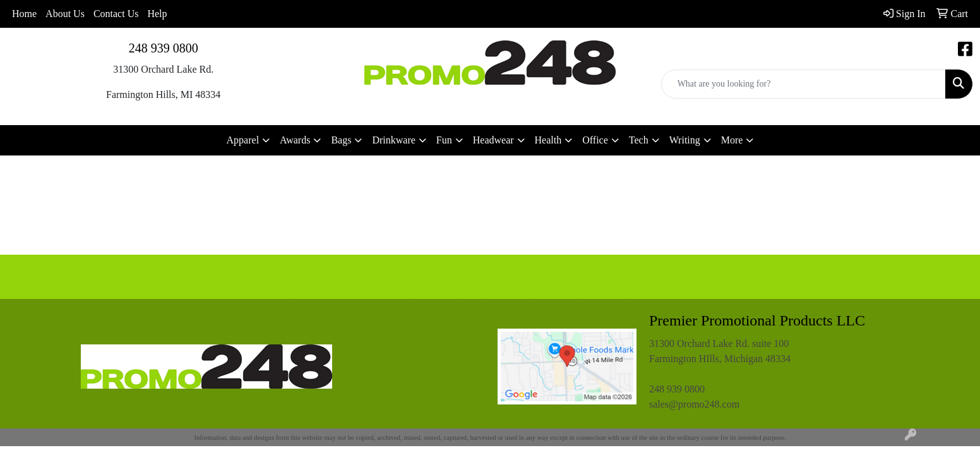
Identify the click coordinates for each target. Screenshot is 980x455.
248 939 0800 (164, 48)
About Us (65, 14)
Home (24, 14)
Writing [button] (685, 140)
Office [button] (595, 140)
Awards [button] (295, 140)
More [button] (732, 140)
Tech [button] (639, 140)
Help (157, 14)
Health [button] (548, 140)
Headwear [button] (493, 140)
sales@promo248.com (694, 404)
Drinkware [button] (393, 140)
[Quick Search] (804, 84)
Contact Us (116, 14)
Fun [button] (444, 140)
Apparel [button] (243, 140)
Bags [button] (341, 140)
